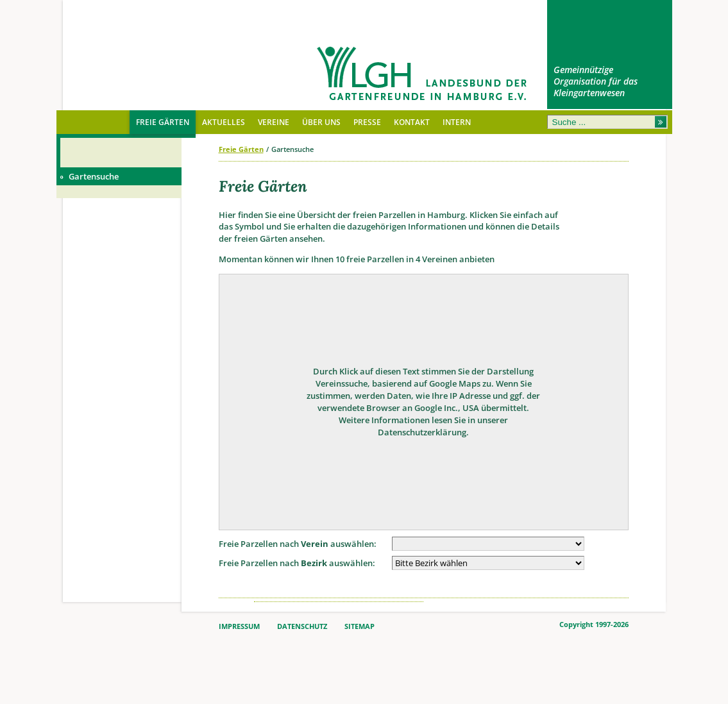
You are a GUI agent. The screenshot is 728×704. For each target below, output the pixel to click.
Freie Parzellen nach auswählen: (298, 544)
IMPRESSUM (239, 626)
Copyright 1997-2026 (594, 624)
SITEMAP (360, 626)
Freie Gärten (241, 149)
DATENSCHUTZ (302, 626)
